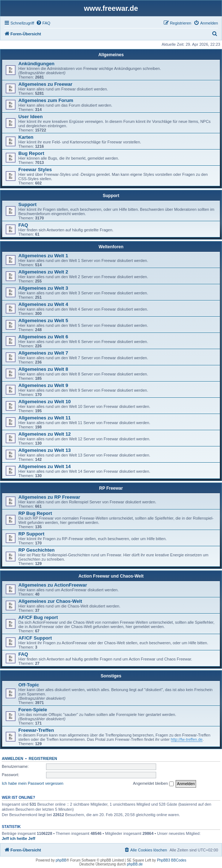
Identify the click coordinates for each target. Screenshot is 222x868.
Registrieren (43, 758)
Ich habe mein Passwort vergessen (33, 783)
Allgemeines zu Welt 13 (45, 450)
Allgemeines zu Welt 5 (43, 321)
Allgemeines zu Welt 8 (43, 369)
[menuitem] (43, 23)
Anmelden (13, 758)
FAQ (23, 225)
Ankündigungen (36, 64)
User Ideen (30, 117)
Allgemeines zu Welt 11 (45, 418)
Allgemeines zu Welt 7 (43, 353)
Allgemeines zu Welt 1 (43, 256)
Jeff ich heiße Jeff (19, 838)
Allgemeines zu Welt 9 (43, 385)
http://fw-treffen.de (187, 739)
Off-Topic (29, 685)
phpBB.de (135, 864)
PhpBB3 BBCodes (172, 860)
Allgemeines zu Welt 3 (43, 288)
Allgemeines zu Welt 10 (45, 402)
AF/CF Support (35, 638)
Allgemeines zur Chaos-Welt (50, 601)
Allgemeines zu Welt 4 (43, 304)
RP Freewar (111, 488)
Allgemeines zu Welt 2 (43, 272)
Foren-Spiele (33, 710)
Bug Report (31, 153)
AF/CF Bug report (38, 617)
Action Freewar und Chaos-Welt (111, 576)
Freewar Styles (35, 170)
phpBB (61, 860)
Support (111, 196)
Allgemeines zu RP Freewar (49, 497)
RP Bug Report (35, 513)
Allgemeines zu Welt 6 (43, 337)
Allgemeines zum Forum (46, 100)
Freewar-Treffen (36, 730)
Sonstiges (111, 676)
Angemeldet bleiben (153, 784)
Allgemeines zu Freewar (45, 84)
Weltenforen (111, 247)
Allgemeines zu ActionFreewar (53, 585)
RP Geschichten (37, 550)
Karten (26, 137)
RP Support (31, 534)
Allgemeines (111, 55)
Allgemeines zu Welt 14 (45, 466)
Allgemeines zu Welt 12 (45, 434)
